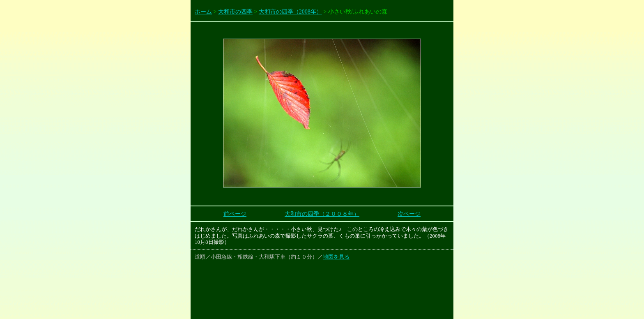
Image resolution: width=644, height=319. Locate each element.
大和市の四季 (235, 12)
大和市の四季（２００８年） (322, 214)
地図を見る (336, 257)
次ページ (409, 214)
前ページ (235, 214)
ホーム (203, 12)
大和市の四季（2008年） (290, 12)
